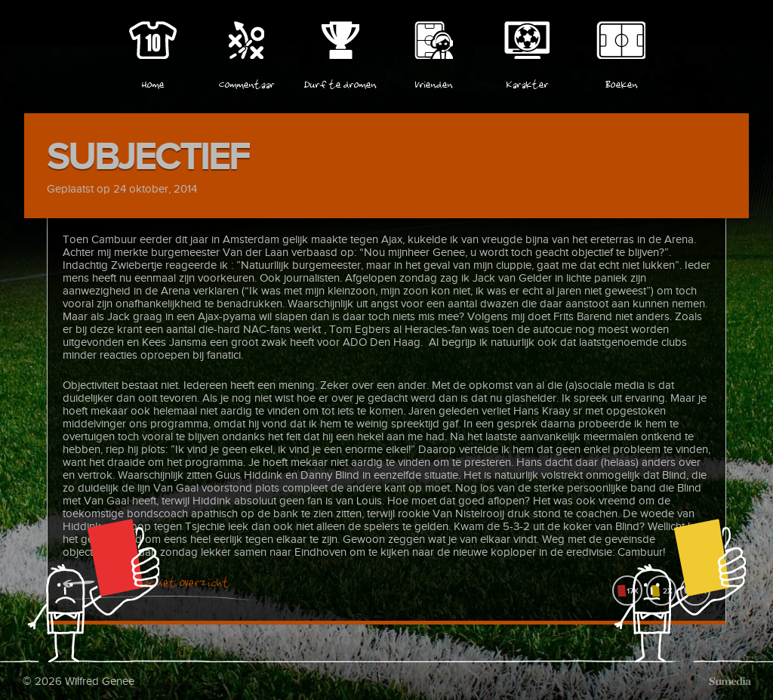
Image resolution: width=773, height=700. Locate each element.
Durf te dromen (340, 83)
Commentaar (246, 83)
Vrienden (433, 83)
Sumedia (730, 681)
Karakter (527, 83)
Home (152, 83)
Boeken (621, 83)
